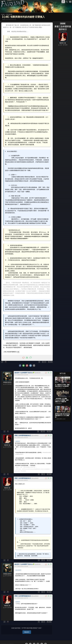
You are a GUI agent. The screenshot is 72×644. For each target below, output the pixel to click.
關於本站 (50, 640)
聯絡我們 (67, 640)
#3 (18, 344)
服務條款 (55, 640)
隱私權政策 (61, 640)
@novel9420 (18, 560)
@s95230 (18, 433)
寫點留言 (27, 621)
